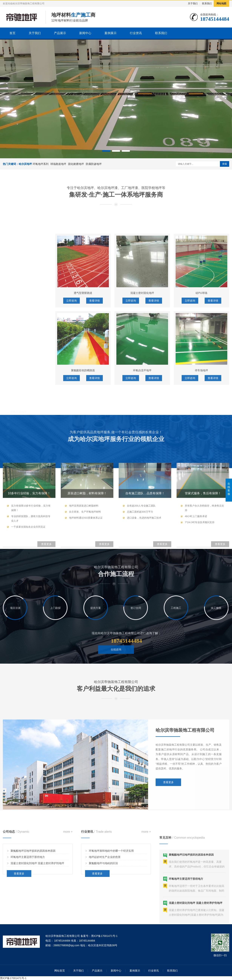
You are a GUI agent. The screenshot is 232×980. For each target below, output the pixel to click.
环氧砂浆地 (17, 376)
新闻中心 (85, 33)
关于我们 (193, 3)
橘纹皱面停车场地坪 (22, 455)
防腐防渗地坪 (94, 164)
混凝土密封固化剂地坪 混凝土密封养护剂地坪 (37, 890)
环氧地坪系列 (41, 164)
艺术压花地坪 (18, 497)
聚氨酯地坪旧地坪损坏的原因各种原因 (33, 877)
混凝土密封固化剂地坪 (24, 431)
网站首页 (60, 971)
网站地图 (221, 3)
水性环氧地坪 (18, 401)
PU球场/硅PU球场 (21, 510)
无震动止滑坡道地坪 (22, 461)
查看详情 (94, 392)
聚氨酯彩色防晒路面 (83, 462)
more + (68, 859)
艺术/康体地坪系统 (19, 479)
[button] (106, 151)
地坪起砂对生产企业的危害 (105, 884)
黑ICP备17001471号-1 (13, 978)
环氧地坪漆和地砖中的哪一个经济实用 (111, 877)
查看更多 (168, 837)
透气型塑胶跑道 (83, 384)
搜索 (225, 164)
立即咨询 (71, 392)
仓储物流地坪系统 (19, 413)
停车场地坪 (201, 462)
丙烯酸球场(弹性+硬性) (24, 503)
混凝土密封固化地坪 (142, 384)
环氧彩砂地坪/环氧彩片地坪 (27, 491)
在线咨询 (116, 664)
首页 (12, 33)
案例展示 (111, 33)
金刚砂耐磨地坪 (20, 425)
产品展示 (60, 33)
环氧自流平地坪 (20, 382)
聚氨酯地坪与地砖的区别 (103, 890)
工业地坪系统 (16, 358)
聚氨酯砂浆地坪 (20, 394)
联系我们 (207, 3)
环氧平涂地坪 (18, 370)
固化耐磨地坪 (76, 164)
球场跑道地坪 (58, 164)
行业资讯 (136, 33)
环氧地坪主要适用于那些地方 (28, 884)
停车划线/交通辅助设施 (24, 467)
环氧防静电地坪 (20, 388)
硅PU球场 (201, 384)
